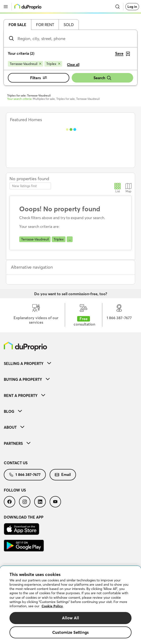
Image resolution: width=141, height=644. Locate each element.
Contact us (16, 463)
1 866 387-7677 (25, 474)
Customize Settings (70, 632)
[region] (70, 605)
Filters (39, 78)
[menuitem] (70, 363)
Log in (132, 7)
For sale (17, 25)
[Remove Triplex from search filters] (53, 64)
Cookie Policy (52, 606)
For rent (45, 25)
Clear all (73, 64)
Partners (17, 443)
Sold (69, 25)
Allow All (71, 618)
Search (103, 78)
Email (63, 474)
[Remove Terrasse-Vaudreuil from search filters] (26, 64)
